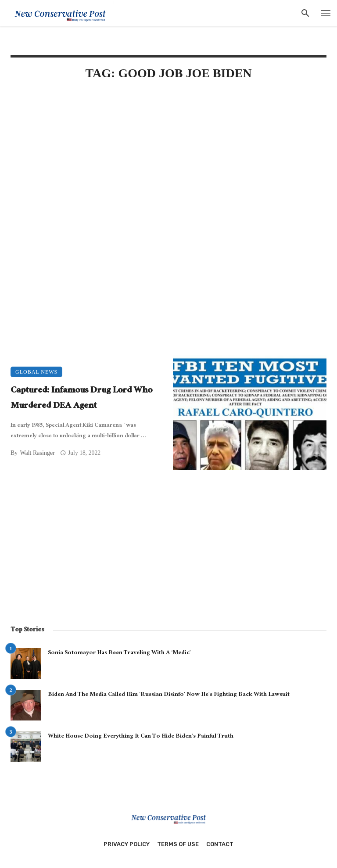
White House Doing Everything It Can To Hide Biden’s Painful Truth (141, 737)
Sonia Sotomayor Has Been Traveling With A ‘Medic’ (119, 653)
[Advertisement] (168, 163)
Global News (36, 372)
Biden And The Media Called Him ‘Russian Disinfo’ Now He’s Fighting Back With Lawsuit (169, 695)
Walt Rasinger (37, 453)
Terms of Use (178, 844)
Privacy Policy (127, 844)
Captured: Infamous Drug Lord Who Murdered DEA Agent (81, 399)
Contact (220, 844)
